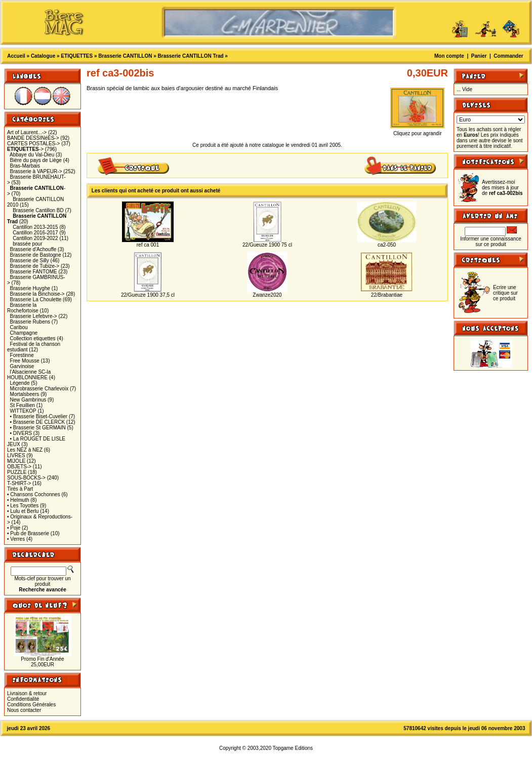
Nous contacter (24, 710)
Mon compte (449, 56)
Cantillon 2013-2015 (35, 227)
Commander (508, 56)
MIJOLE (16, 461)
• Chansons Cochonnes (34, 494)
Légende (20, 383)
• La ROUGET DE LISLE (38, 439)
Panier (479, 56)
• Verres (16, 539)
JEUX (14, 444)
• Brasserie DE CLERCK (38, 422)
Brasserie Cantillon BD (38, 210)
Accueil (16, 56)
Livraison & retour (27, 693)
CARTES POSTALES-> (33, 144)
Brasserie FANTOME (34, 272)
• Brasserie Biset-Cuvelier (39, 416)
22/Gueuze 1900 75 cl (267, 245)
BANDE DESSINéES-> (33, 138)
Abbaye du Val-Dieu (32, 155)
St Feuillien (23, 405)
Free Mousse (25, 361)
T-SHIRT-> (19, 483)
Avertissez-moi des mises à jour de (502, 188)
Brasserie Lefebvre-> (34, 316)
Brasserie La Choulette (36, 299)
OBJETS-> (19, 467)
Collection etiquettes (33, 338)
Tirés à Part (20, 489)
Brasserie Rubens (30, 322)
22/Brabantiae (387, 295)
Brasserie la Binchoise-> (37, 294)
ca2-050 (387, 245)
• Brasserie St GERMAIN (38, 428)
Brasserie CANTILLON (125, 56)
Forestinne (22, 355)
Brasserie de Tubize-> (35, 266)
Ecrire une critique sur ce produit (505, 293)
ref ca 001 (148, 245)
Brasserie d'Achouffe (33, 249)
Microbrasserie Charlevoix (39, 389)
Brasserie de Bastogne (36, 255)
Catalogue (43, 56)
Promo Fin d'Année (42, 659)
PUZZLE (17, 472)
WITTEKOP (23, 411)
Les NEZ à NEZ (25, 450)
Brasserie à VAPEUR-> (36, 171)
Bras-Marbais (25, 166)
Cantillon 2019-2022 (35, 238)
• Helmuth (18, 500)
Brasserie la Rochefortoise (23, 308)
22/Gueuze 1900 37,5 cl (148, 295)
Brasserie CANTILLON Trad (191, 56)
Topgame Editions (293, 748)
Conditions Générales (31, 705)
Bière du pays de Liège (36, 160)
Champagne (24, 333)
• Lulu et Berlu (23, 511)
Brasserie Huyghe (30, 288)
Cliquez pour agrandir (417, 131)
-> (25, 149)
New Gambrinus (28, 400)
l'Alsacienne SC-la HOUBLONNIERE (29, 375)
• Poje (14, 528)
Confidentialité (23, 699)
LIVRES (16, 455)
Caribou (19, 327)
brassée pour (27, 244)
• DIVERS (21, 433)
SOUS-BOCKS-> (26, 478)
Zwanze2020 (267, 295)
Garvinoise (22, 366)
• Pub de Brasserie (28, 533)
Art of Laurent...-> (27, 132)
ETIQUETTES (77, 56)
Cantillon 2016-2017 (35, 233)
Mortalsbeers (25, 394)
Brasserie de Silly (30, 261)
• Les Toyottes (23, 506)
